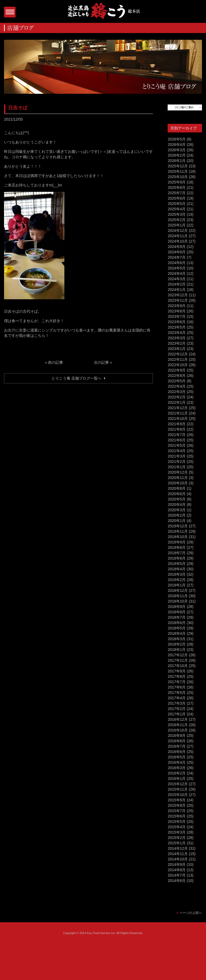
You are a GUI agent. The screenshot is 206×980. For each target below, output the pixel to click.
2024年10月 (178, 241)
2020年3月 (177, 510)
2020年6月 (177, 494)
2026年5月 (177, 139)
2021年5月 (177, 445)
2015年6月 (177, 816)
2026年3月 (177, 150)
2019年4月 (177, 569)
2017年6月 (177, 687)
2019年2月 (177, 580)
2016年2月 (177, 773)
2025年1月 (177, 225)
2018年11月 (178, 596)
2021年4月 (177, 451)
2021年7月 (177, 435)
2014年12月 (178, 848)
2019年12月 (178, 526)
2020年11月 (178, 478)
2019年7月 (177, 553)
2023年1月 (177, 349)
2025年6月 (177, 198)
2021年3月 (177, 456)
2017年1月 (177, 714)
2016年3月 (177, 768)
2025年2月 (177, 220)
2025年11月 (178, 171)
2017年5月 (177, 693)
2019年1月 (177, 585)
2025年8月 (177, 188)
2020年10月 (178, 483)
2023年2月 (177, 343)
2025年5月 (177, 204)
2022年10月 (178, 365)
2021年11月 (178, 413)
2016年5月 (177, 757)
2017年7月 (177, 682)
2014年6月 (177, 881)
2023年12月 (178, 295)
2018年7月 (177, 617)
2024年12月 (178, 230)
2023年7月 (177, 316)
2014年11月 (178, 854)
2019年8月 (177, 547)
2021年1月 (177, 467)
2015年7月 (177, 811)
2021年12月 (178, 408)
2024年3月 (177, 279)
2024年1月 (177, 290)
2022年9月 (177, 370)
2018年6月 (177, 623)
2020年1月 (177, 521)
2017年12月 (178, 655)
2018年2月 (177, 644)
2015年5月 (177, 822)
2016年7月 (177, 746)
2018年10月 (178, 601)
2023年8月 (177, 311)
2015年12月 (178, 784)
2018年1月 (177, 650)
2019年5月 (177, 564)
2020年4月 (177, 505)
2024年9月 (177, 247)
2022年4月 (177, 386)
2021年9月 (177, 424)
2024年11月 (178, 236)
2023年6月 (177, 322)
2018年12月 (178, 590)
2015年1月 (177, 843)
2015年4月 (177, 827)
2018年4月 (177, 633)
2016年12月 (178, 719)
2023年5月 (177, 327)
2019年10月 (178, 537)
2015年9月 (177, 800)
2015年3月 (177, 832)
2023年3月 (177, 338)
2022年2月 (177, 397)
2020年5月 (177, 499)
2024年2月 (177, 284)
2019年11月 (178, 531)
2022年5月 (177, 381)
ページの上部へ (191, 913)
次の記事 (101, 362)
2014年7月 (177, 875)
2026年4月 (177, 145)
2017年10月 (178, 666)
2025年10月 (178, 177)
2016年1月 (177, 779)
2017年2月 (177, 709)
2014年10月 (178, 859)
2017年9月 (177, 671)
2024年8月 (177, 252)
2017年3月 (177, 703)
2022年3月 (177, 392)
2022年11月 (178, 359)
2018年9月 (177, 607)
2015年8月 (177, 805)
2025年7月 (177, 193)
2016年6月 (177, 752)
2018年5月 (177, 628)
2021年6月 (177, 440)
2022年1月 (177, 402)
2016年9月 (177, 736)
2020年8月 (177, 488)
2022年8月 (177, 376)
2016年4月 (177, 762)
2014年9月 (177, 864)
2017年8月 (177, 676)
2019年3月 (177, 574)
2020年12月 (178, 472)
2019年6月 (177, 558)
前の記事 (56, 362)
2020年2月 (177, 515)
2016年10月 (178, 730)
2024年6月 (177, 263)
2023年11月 (178, 300)
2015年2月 (177, 838)
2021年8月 (177, 429)
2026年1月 (177, 161)
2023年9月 (177, 306)
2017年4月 (177, 698)
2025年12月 (178, 166)
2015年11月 (178, 789)
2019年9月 (177, 542)
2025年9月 (177, 182)
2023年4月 (177, 333)
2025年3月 (177, 214)
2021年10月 (178, 419)
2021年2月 (177, 462)
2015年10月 (178, 795)
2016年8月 (177, 741)
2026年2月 (177, 155)
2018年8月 (177, 612)
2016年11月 (178, 725)
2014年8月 (177, 870)
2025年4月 (177, 209)
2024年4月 (177, 273)
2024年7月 (177, 257)
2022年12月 (178, 354)
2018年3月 (177, 639)
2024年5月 (177, 268)
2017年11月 (178, 660)
